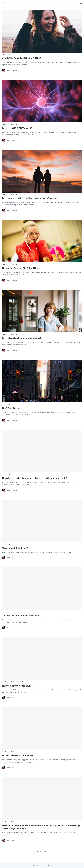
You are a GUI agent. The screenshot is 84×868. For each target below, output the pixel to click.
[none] (81, 3)
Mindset (5, 124)
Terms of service (47, 865)
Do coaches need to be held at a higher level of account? (30, 198)
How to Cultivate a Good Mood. (18, 756)
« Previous (40, 851)
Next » (46, 851)
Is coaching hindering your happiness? (22, 338)
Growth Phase (22, 682)
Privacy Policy (36, 865)
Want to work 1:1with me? (15, 548)
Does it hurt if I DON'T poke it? (17, 128)
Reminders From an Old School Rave (21, 268)
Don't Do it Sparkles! (12, 408)
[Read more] (42, 31)
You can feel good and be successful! (21, 616)
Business (6, 682)
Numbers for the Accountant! (17, 686)
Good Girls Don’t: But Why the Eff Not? (22, 58)
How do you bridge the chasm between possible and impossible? (35, 478)
